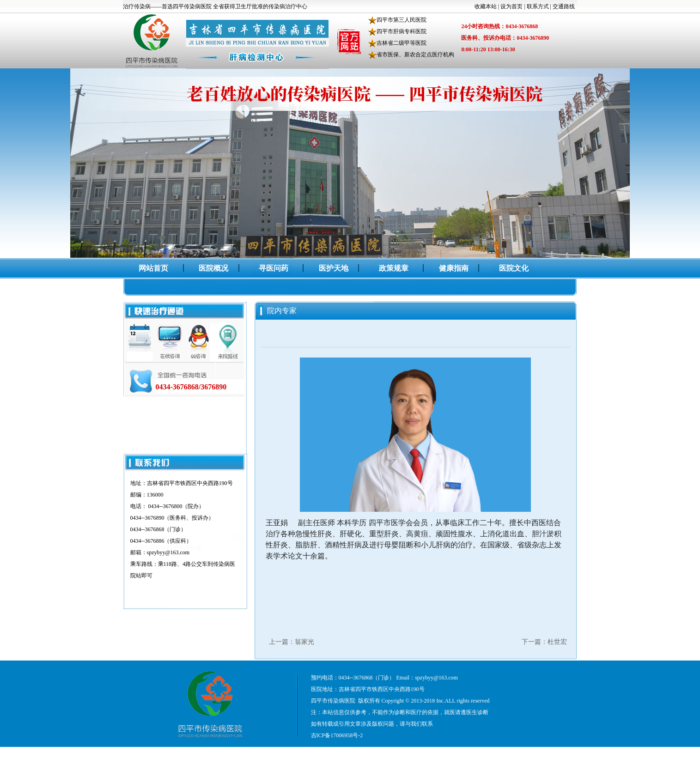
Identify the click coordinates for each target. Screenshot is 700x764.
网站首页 (153, 268)
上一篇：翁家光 (292, 642)
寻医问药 (274, 268)
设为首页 (511, 6)
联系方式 (538, 6)
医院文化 (514, 268)
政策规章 (394, 268)
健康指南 (454, 268)
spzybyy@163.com (436, 678)
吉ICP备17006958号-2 (337, 735)
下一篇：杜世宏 (544, 642)
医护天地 (334, 268)
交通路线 (564, 6)
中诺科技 (523, 752)
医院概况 (213, 268)
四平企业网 (554, 752)
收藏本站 (486, 6)
